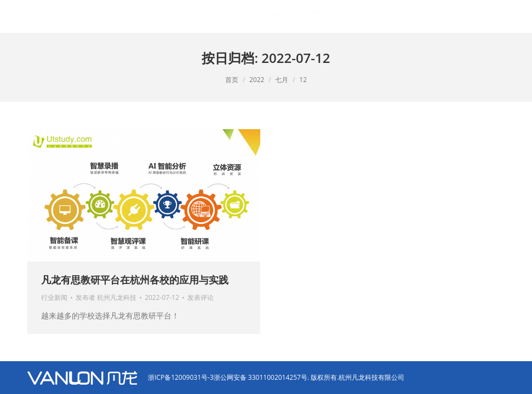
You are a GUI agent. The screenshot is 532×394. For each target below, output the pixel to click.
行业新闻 (54, 297)
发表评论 (201, 297)
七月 (282, 80)
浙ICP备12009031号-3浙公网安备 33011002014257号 (228, 377)
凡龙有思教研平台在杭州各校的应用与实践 (135, 280)
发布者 (106, 297)
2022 (257, 80)
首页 (232, 80)
